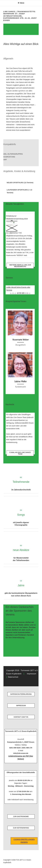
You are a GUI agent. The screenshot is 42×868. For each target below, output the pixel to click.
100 (23, 293)
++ (27, 293)
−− (13, 293)
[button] (21, 154)
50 (20, 293)
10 (18, 293)
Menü (21, 3)
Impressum (32, 674)
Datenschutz (13, 677)
